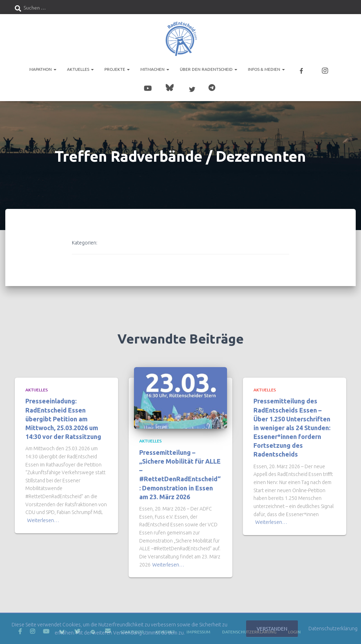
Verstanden (272, 628)
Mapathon (43, 69)
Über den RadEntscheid (209, 69)
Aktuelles (80, 69)
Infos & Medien (266, 69)
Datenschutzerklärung (333, 628)
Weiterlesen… (43, 518)
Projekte (117, 69)
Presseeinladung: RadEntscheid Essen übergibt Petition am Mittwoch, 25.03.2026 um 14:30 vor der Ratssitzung (63, 416)
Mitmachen (155, 69)
